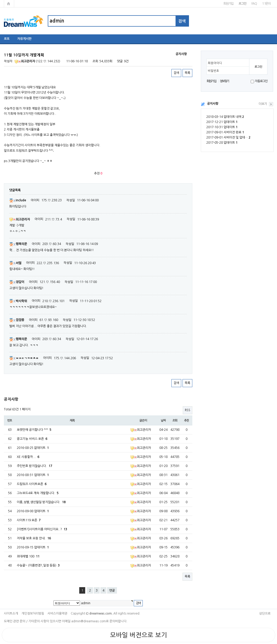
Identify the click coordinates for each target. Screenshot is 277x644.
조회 (175, 420)
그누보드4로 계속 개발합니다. (38, 493)
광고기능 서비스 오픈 (32, 439)
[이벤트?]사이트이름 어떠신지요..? (42, 529)
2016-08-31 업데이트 (33, 475)
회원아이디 (215, 63)
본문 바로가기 (0, 0)
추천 (187, 420)
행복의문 (18, 244)
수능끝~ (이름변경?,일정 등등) (38, 565)
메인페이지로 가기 (9, 4)
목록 (187, 73)
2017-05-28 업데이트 (222, 143)
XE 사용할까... (28, 457)
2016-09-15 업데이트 (33, 547)
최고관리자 (25, 61)
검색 (176, 73)
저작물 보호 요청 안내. (34, 538)
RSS (188, 410)
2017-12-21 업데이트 (222, 122)
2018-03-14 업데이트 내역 (225, 117)
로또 (7, 39)
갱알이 (17, 282)
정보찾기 (224, 81)
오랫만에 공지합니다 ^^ (34, 430)
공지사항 (213, 104)
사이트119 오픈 (29, 520)
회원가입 (228, 4)
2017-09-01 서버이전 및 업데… (228, 137)
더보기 (263, 104)
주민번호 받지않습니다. (34, 466)
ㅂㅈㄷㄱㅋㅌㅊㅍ (24, 358)
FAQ (254, 4)
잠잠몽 (17, 320)
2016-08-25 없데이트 (33, 448)
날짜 (163, 420)
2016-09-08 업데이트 (33, 511)
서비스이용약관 (57, 614)
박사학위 (18, 301)
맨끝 (112, 591)
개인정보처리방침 (33, 614)
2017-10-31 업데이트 (222, 127)
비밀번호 (213, 71)
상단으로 (265, 614)
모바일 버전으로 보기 (138, 635)
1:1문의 (266, 4)
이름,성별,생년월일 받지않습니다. (41, 502)
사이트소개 (11, 614)
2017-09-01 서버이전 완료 (225, 132)
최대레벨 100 (28, 556)
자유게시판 (24, 39)
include (18, 200)
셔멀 (15, 263)
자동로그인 (261, 81)
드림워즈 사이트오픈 (32, 484)
